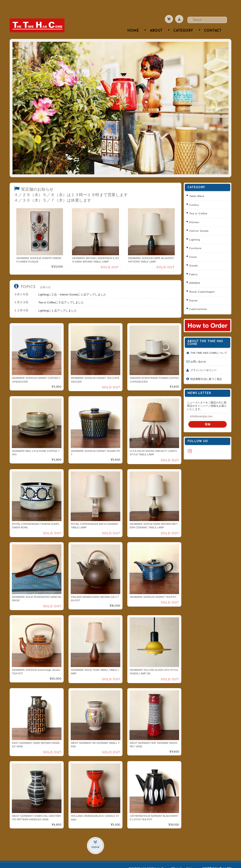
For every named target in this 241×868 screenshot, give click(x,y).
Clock (194, 248)
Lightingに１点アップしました (58, 302)
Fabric (195, 265)
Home (133, 22)
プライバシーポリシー (205, 365)
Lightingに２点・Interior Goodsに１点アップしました (72, 286)
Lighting (196, 231)
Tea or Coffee (200, 205)
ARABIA (196, 274)
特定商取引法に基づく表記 (208, 374)
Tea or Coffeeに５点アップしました (61, 294)
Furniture (197, 240)
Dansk (195, 292)
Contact (213, 22)
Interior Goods (200, 222)
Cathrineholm (200, 300)
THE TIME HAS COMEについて (209, 346)
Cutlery (196, 196)
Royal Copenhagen (203, 283)
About (156, 22)
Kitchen (196, 213)
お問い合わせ (200, 356)
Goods (195, 257)
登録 (208, 419)
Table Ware (198, 187)
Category (183, 22)
